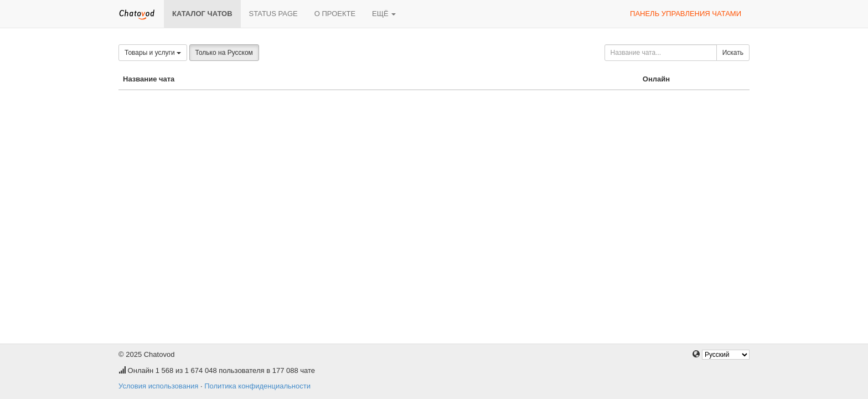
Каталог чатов (202, 14)
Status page (273, 14)
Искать (733, 53)
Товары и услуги (153, 53)
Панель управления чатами (686, 14)
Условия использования (158, 386)
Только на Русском (224, 53)
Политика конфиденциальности (257, 386)
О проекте (335, 14)
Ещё (384, 14)
